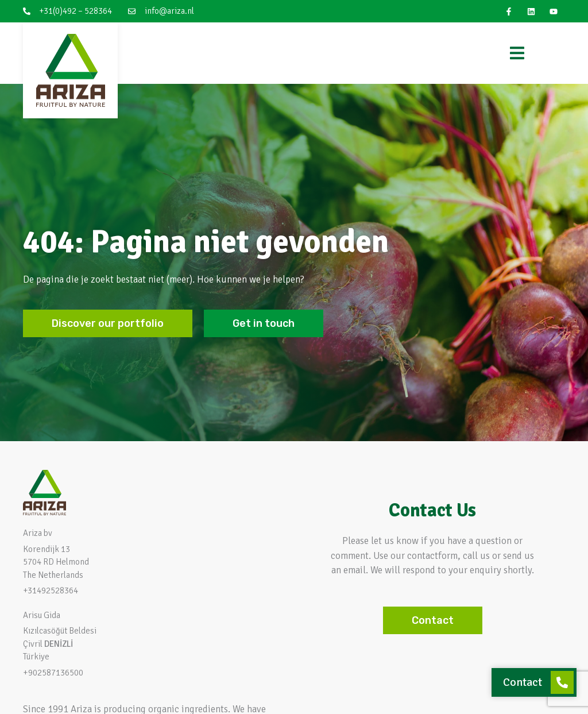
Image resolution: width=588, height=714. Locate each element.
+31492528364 (51, 591)
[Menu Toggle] (517, 53)
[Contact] (562, 682)
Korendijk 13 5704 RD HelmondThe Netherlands (56, 562)
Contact (523, 682)
